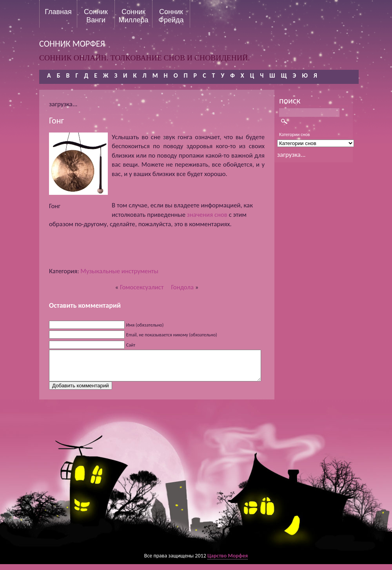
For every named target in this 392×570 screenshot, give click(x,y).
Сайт (131, 345)
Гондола (182, 287)
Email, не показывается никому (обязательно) (172, 335)
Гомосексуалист (142, 287)
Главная (58, 12)
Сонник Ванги (96, 16)
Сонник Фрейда (171, 16)
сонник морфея (72, 44)
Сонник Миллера (133, 16)
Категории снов (295, 134)
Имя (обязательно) (145, 325)
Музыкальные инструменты (119, 271)
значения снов (207, 215)
